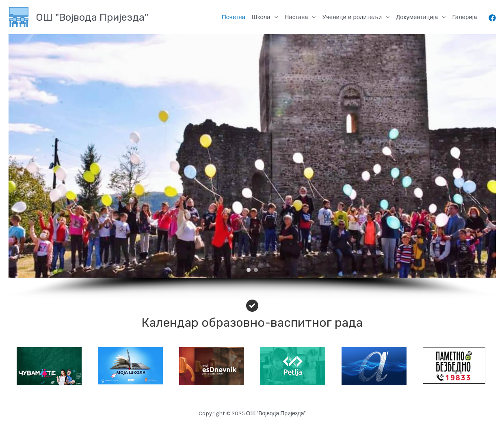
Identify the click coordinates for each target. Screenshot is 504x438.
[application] (274, 17)
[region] (252, 167)
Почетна (234, 17)
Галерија (464, 17)
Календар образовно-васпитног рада (252, 323)
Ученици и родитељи (356, 17)
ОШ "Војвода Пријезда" (92, 17)
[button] (249, 270)
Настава (300, 17)
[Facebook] (492, 18)
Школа (265, 17)
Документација (421, 17)
